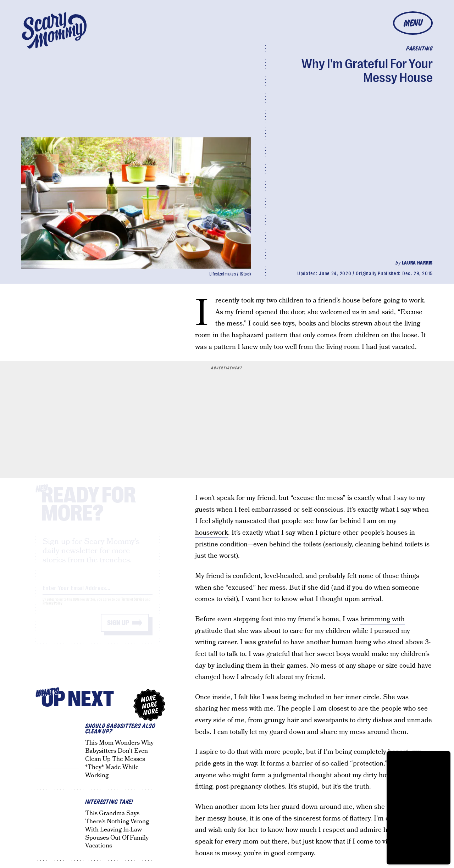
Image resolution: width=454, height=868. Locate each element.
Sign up (118, 629)
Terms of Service (133, 606)
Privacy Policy (52, 610)
